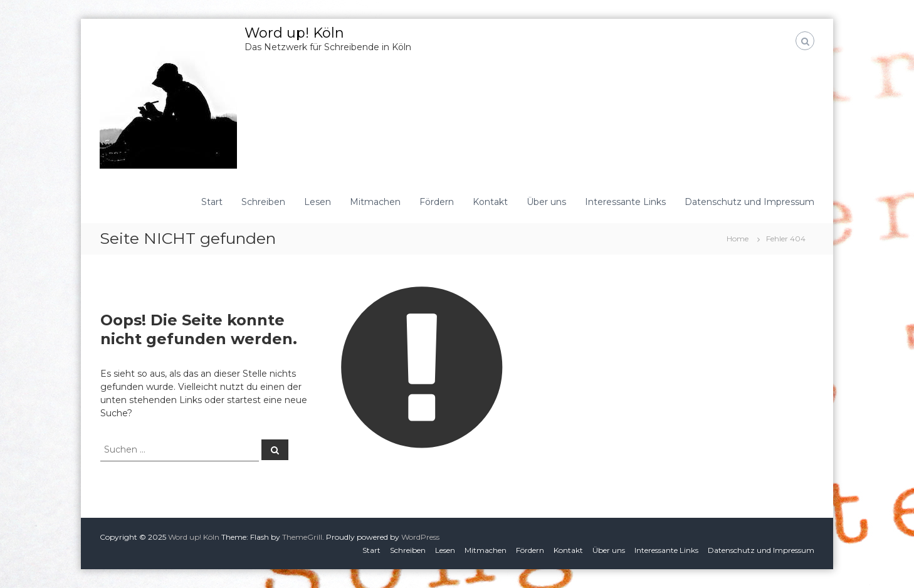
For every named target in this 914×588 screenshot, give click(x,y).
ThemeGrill (302, 537)
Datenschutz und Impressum (749, 202)
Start (212, 202)
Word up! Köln (294, 33)
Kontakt (490, 202)
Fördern (437, 202)
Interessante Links (625, 202)
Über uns (546, 202)
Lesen (318, 202)
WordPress (420, 537)
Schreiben (263, 202)
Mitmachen (375, 202)
